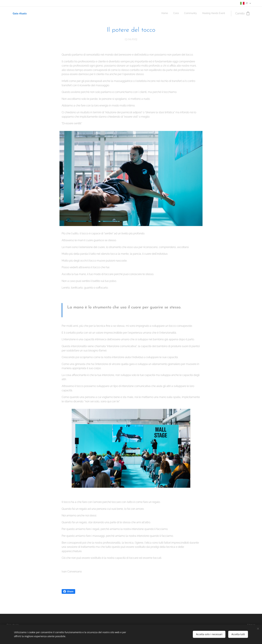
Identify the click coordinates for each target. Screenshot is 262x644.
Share (68, 591)
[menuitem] (210, 14)
